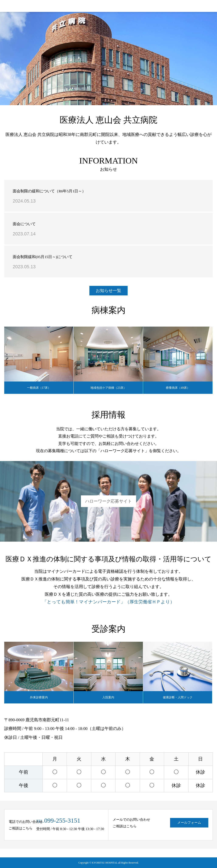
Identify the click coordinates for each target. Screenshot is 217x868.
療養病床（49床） (178, 388)
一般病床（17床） (39, 388)
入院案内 (108, 697)
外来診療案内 (39, 697)
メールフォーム (189, 823)
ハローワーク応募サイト (108, 501)
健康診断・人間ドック (178, 697)
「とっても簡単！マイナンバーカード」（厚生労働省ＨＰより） (108, 602)
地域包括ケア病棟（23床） (108, 388)
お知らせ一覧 (108, 291)
